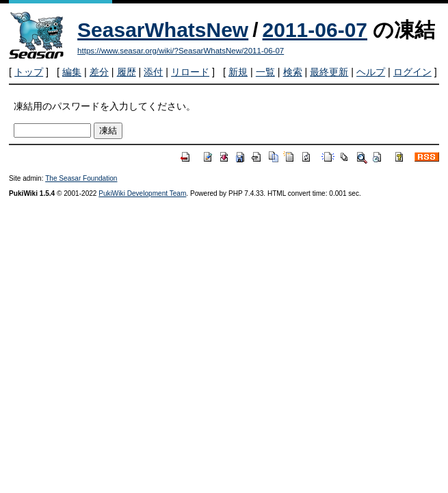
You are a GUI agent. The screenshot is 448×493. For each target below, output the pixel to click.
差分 (99, 72)
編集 (72, 72)
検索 (293, 72)
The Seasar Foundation (81, 178)
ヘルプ (371, 72)
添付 (153, 72)
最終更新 (329, 72)
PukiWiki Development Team (142, 193)
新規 (238, 72)
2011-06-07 (315, 30)
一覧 (265, 72)
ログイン (412, 72)
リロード (190, 72)
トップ (29, 72)
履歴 (127, 72)
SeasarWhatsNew (163, 30)
